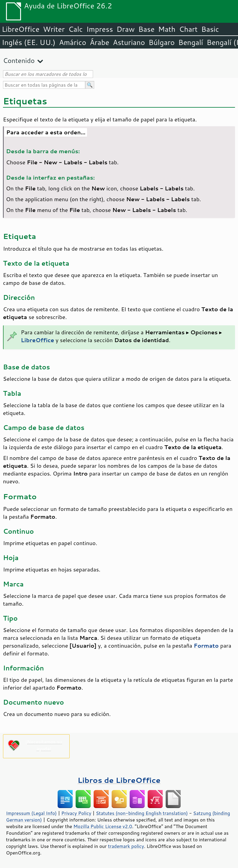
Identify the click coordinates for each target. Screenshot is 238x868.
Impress (100, 29)
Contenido (19, 60)
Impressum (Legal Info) (31, 813)
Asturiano (129, 42)
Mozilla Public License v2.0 (103, 826)
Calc (76, 29)
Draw (125, 29)
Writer (54, 29)
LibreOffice (21, 29)
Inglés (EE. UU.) (29, 42)
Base (146, 29)
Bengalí (191, 42)
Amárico (73, 42)
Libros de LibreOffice (119, 780)
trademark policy (126, 846)
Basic (210, 29)
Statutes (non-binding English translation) (142, 813)
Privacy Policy (76, 813)
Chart (188, 29)
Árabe (99, 42)
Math (167, 29)
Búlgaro (162, 42)
